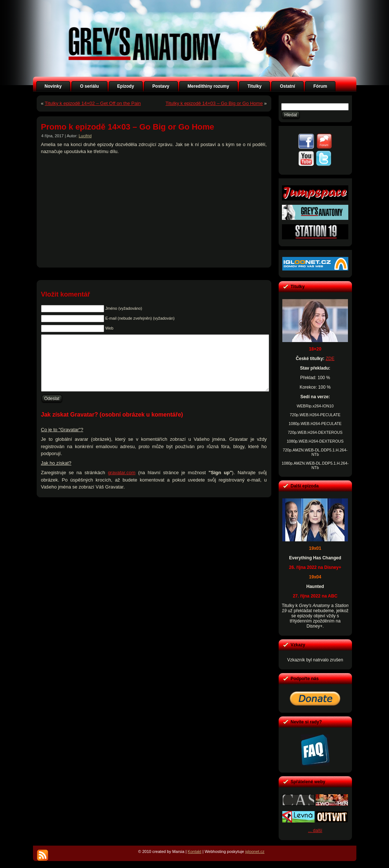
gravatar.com (122, 484)
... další (315, 831)
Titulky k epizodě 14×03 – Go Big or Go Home (214, 103)
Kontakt (194, 851)
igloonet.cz (255, 851)
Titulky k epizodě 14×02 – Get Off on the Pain (93, 103)
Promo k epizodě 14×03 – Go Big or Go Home (128, 127)
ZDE (330, 359)
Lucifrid (85, 136)
